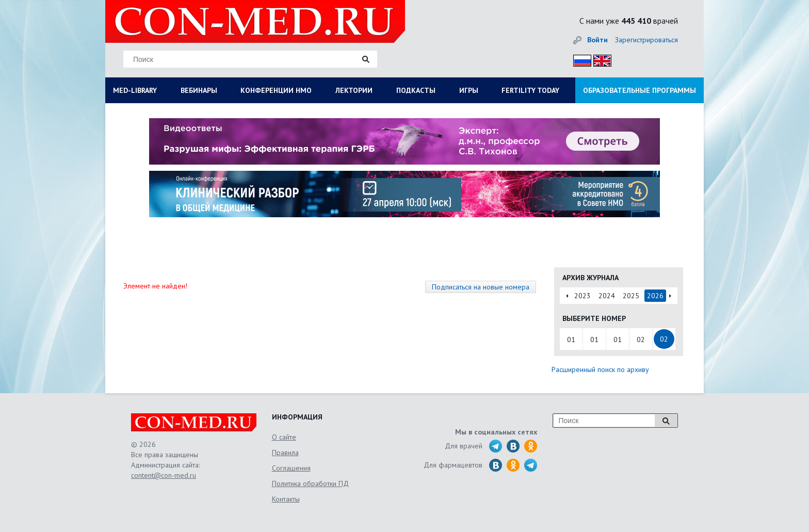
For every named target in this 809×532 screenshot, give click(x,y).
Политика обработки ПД (310, 483)
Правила (285, 453)
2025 (631, 296)
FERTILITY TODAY (530, 90)
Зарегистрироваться (646, 40)
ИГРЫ (469, 90)
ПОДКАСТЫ (416, 90)
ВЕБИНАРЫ (199, 90)
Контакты (286, 499)
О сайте (284, 437)
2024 (607, 296)
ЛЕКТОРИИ (354, 90)
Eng (600, 59)
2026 (655, 296)
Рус (579, 59)
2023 (583, 296)
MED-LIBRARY (135, 90)
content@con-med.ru (164, 475)
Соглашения (291, 468)
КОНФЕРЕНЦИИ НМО (276, 90)
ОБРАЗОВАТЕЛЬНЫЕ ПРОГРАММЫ (640, 90)
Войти (597, 40)
